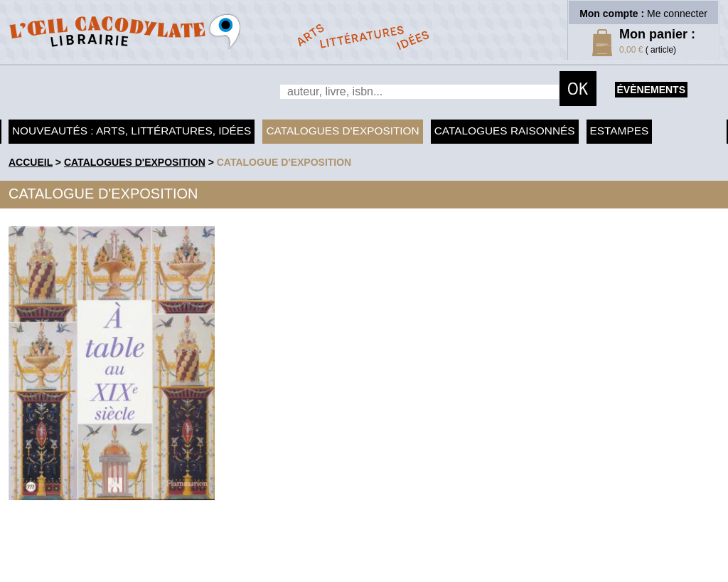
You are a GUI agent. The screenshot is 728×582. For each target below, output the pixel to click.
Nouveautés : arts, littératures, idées (132, 131)
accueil (31, 162)
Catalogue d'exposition (284, 162)
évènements (651, 90)
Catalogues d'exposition (342, 131)
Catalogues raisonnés (505, 131)
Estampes (620, 131)
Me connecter (677, 14)
